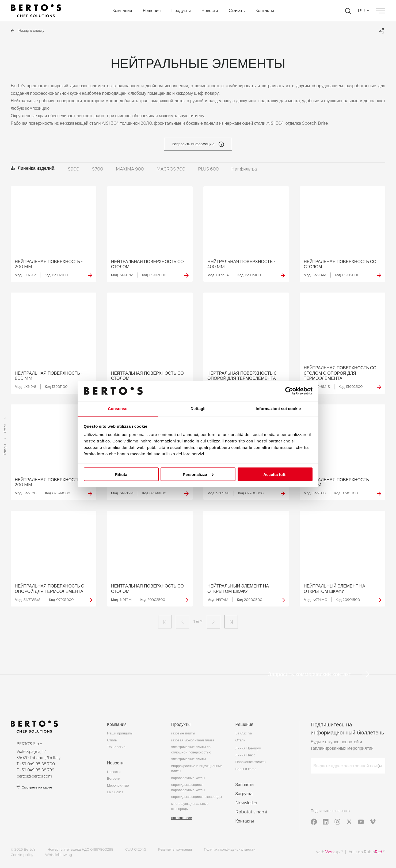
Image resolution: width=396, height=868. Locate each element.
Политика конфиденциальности (230, 849)
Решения (152, 11)
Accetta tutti (275, 474)
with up (330, 852)
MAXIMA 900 (130, 169)
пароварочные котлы (188, 778)
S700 (98, 169)
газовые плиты (183, 733)
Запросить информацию (198, 144)
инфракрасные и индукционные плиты (197, 768)
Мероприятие (118, 785)
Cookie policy (22, 855)
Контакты (265, 11)
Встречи (114, 778)
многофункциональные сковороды (190, 806)
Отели (5, 429)
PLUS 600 (208, 169)
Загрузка (244, 794)
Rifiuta (121, 474)
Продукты (181, 11)
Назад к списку (28, 31)
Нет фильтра (244, 169)
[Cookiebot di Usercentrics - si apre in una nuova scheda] (289, 391)
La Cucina (115, 792)
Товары (5, 450)
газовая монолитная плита (193, 740)
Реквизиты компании (175, 849)
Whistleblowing (59, 855)
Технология (116, 747)
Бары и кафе (246, 769)
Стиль (112, 740)
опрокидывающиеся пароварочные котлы (188, 787)
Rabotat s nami (251, 812)
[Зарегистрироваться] (377, 766)
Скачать (237, 11)
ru (361, 11)
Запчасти (245, 785)
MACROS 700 (171, 169)
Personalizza (198, 474)
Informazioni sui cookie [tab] (278, 409)
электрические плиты (189, 759)
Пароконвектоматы (251, 762)
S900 (74, 169)
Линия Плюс (245, 755)
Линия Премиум (248, 748)
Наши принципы (120, 733)
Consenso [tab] (118, 409)
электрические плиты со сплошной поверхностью (191, 749)
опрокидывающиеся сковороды (197, 797)
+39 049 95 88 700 (37, 764)
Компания (122, 11)
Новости (210, 11)
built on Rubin (367, 852)
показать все (182, 818)
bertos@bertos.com (34, 776)
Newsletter (247, 803)
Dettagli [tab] (198, 409)
